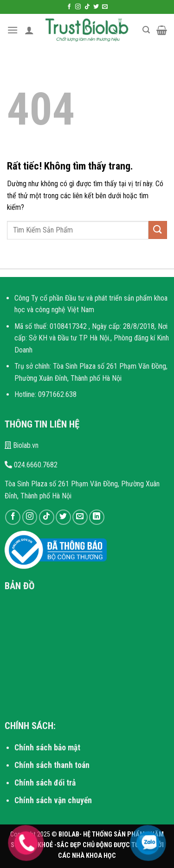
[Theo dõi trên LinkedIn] (97, 517)
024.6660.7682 (31, 465)
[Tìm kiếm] (146, 30)
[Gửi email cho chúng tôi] (105, 7)
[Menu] (13, 30)
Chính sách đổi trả (45, 783)
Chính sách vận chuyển (53, 800)
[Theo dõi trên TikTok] (87, 7)
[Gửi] (158, 230)
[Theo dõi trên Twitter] (96, 7)
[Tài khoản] (29, 30)
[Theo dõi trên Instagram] (78, 7)
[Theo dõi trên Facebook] (69, 7)
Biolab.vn (22, 445)
